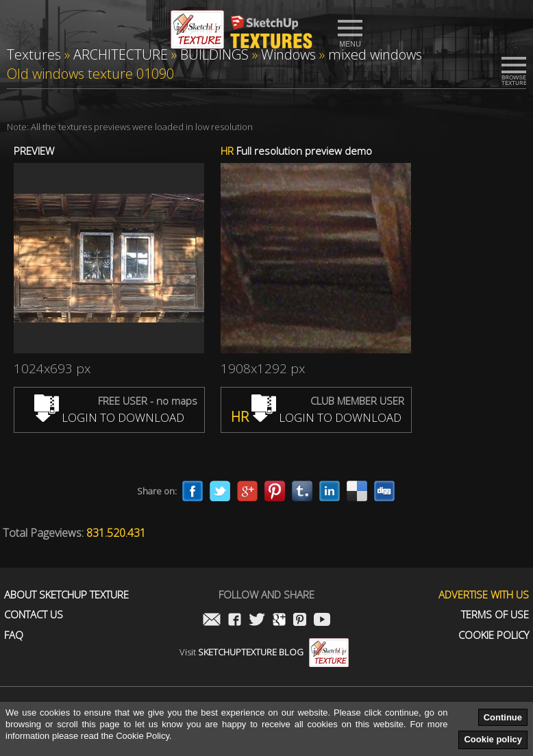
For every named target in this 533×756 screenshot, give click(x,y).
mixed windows (375, 54)
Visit (264, 652)
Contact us (34, 615)
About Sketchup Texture (66, 595)
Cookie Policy (494, 635)
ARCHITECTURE (121, 54)
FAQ (14, 635)
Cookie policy (493, 739)
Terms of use (495, 615)
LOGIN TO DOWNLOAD (109, 417)
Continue (503, 717)
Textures (34, 54)
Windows (288, 54)
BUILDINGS (214, 54)
